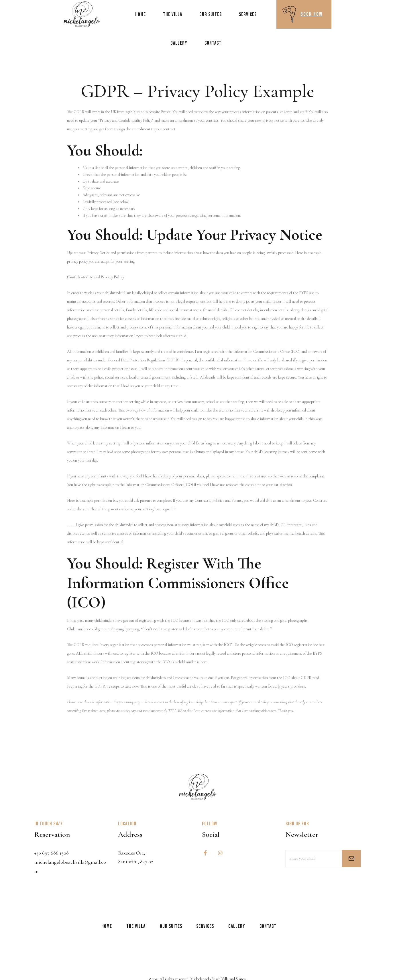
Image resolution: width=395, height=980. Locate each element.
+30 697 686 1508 (52, 853)
